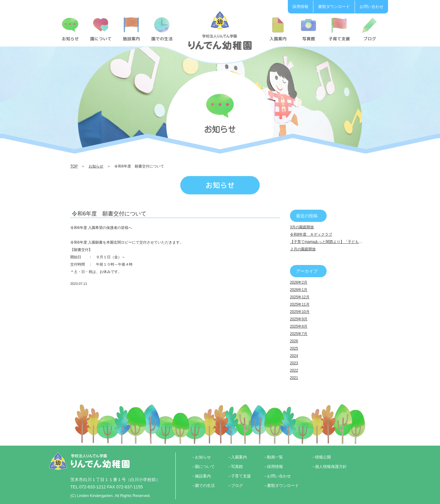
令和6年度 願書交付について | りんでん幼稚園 (220, 30)
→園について (203, 467)
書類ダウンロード (334, 7)
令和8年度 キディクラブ (311, 234)
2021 (294, 378)
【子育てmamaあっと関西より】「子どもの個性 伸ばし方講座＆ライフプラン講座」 (360, 242)
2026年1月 (299, 290)
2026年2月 (299, 282)
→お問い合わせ (277, 476)
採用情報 (300, 7)
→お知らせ (201, 457)
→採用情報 (273, 467)
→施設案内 (201, 476)
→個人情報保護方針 (329, 467)
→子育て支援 (239, 476)
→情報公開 (321, 457)
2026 (294, 341)
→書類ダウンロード (281, 486)
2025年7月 (299, 334)
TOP (74, 166)
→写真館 (235, 467)
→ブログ (235, 486)
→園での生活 (203, 486)
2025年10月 (300, 312)
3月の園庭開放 (302, 227)
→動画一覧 (273, 457)
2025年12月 (300, 297)
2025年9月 (299, 319)
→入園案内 (237, 457)
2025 (294, 348)
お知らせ (96, 166)
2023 (294, 363)
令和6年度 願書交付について (109, 214)
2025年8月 (299, 326)
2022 (294, 370)
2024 (294, 356)
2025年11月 (300, 304)
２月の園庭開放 (303, 249)
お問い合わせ (372, 7)
